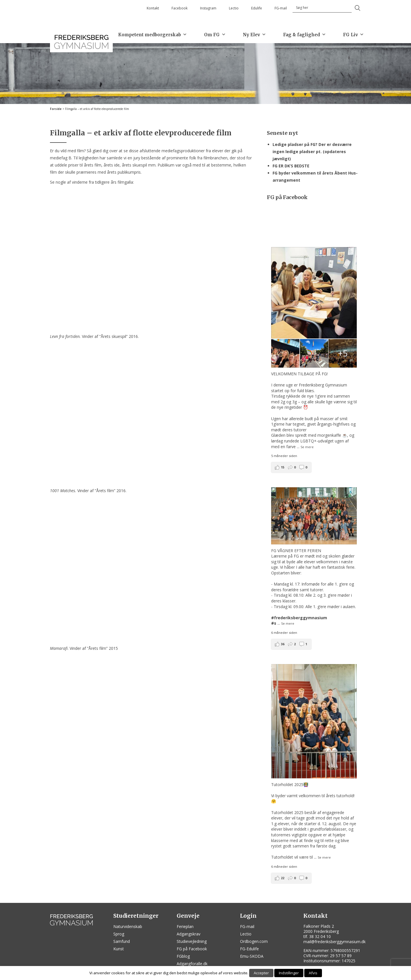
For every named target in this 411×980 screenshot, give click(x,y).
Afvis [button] (313, 973)
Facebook (180, 8)
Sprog (119, 934)
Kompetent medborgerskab (153, 35)
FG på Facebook (192, 949)
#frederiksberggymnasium (299, 618)
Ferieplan (185, 926)
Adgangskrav (189, 934)
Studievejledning (192, 941)
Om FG (215, 35)
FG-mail (281, 8)
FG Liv (353, 35)
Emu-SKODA (252, 956)
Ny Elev (254, 35)
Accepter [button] (261, 973)
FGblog (183, 956)
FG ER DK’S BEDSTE (291, 166)
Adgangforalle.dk (192, 964)
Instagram (208, 8)
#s (274, 623)
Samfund (122, 941)
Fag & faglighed (305, 35)
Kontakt (153, 8)
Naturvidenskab (128, 926)
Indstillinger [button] (289, 973)
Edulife (257, 8)
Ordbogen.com (254, 941)
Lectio (234, 8)
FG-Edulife (249, 949)
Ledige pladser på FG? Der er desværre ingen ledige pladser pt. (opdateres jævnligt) (312, 152)
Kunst (119, 949)
